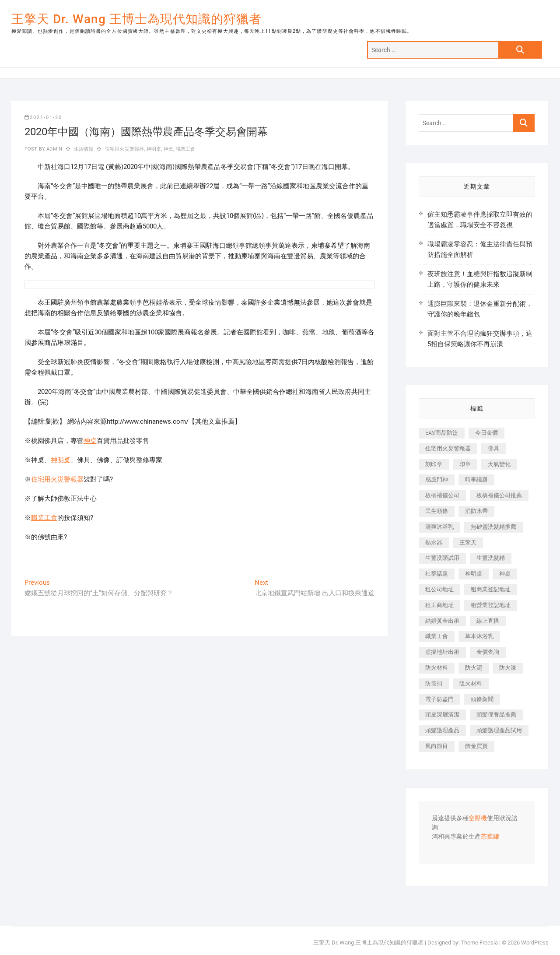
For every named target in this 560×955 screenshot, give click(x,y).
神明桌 (154, 149)
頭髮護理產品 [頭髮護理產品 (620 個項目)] (442, 730)
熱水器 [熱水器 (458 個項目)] (434, 542)
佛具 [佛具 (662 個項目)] (493, 448)
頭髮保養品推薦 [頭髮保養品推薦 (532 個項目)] (496, 714)
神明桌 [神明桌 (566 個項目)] (474, 574)
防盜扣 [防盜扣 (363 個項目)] (434, 683)
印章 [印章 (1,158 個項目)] (465, 464)
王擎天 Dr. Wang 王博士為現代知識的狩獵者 (136, 19)
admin (54, 149)
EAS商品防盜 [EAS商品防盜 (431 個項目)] (442, 433)
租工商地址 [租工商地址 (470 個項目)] (439, 605)
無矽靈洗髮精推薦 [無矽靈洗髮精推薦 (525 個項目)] (493, 527)
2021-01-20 (43, 118)
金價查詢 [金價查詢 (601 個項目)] (488, 652)
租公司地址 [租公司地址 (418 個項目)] (439, 589)
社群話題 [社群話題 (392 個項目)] (437, 574)
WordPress (535, 943)
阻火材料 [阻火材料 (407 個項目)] (471, 683)
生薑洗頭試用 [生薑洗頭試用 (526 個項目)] (442, 558)
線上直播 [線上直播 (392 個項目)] (488, 621)
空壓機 (478, 818)
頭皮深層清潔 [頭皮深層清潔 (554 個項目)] (442, 714)
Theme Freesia (479, 943)
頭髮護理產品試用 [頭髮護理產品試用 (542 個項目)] (499, 730)
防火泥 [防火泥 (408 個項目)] (474, 668)
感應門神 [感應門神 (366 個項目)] (437, 479)
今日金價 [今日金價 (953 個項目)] (486, 433)
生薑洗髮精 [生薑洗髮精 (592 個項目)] (491, 558)
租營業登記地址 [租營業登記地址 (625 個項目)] (491, 605)
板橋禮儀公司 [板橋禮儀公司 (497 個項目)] (442, 495)
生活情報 (84, 149)
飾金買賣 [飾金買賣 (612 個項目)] (476, 746)
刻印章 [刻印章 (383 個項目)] (434, 464)
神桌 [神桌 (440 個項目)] (505, 574)
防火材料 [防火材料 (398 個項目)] (437, 668)
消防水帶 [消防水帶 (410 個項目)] (476, 511)
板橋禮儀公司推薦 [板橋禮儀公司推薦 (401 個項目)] (499, 495)
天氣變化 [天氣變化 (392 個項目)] (499, 464)
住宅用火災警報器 (125, 149)
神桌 (168, 149)
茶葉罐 (490, 837)
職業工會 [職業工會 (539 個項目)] (437, 636)
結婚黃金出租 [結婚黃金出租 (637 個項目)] (442, 621)
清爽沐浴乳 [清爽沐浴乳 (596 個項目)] (439, 527)
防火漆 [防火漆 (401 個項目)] (508, 668)
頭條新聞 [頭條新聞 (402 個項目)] (482, 699)
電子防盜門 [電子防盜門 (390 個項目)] (439, 699)
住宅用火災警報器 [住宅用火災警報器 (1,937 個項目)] (448, 448)
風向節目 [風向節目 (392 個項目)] (437, 746)
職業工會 (186, 149)
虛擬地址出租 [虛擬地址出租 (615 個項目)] (442, 652)
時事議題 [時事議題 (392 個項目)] (476, 479)
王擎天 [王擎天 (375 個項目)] (468, 542)
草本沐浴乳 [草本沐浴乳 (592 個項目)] (479, 636)
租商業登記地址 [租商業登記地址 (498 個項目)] (491, 589)
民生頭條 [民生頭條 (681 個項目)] (437, 511)
